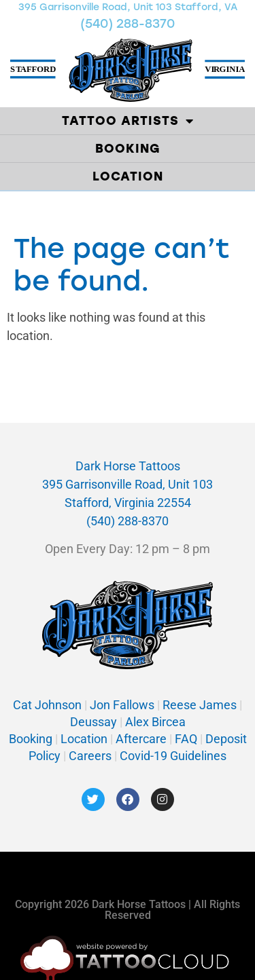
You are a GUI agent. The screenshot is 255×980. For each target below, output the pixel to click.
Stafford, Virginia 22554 (128, 503)
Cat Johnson (47, 705)
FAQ (186, 739)
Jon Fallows (122, 705)
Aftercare (141, 739)
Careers (91, 756)
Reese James (201, 705)
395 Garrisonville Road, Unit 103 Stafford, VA (128, 7)
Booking (128, 149)
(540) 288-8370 (128, 24)
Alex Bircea (154, 722)
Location (128, 176)
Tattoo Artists (128, 121)
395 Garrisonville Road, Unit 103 (128, 484)
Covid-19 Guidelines (173, 756)
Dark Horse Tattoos (128, 466)
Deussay (93, 722)
